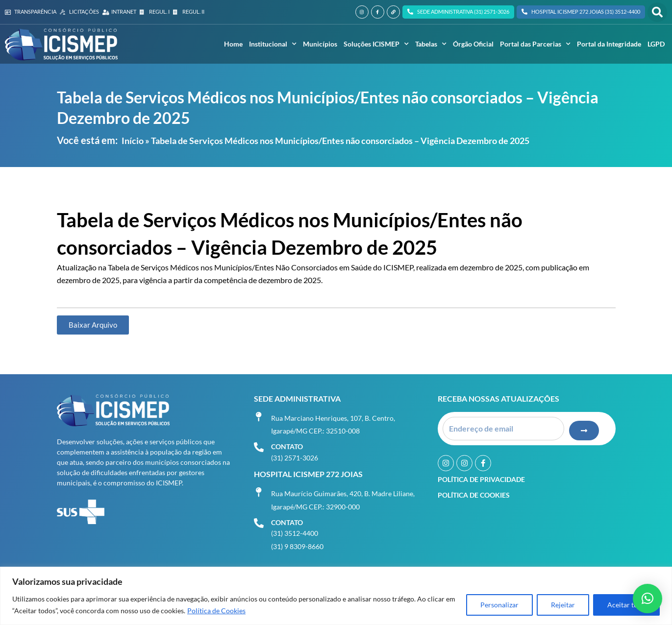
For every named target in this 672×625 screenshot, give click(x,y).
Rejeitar (563, 605)
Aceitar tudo (626, 605)
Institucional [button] (273, 44)
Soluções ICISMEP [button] (376, 44)
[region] (336, 596)
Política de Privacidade (481, 479)
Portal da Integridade (609, 44)
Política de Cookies (216, 611)
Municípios (320, 44)
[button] (657, 12)
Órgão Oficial (473, 44)
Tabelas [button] (431, 44)
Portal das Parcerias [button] (535, 44)
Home (233, 44)
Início (133, 141)
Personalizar (499, 605)
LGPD (656, 44)
